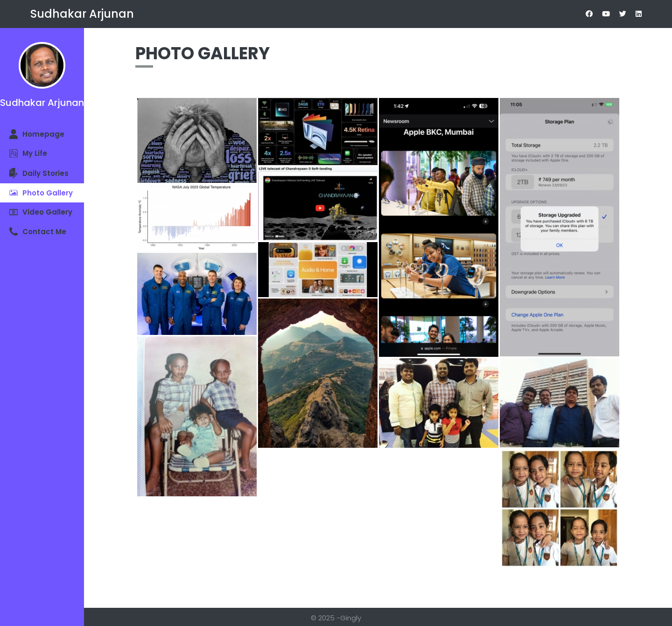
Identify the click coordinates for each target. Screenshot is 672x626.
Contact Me (38, 232)
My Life (28, 153)
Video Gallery (41, 212)
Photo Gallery (41, 193)
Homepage (37, 134)
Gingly (351, 618)
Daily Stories (39, 173)
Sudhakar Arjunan (82, 14)
